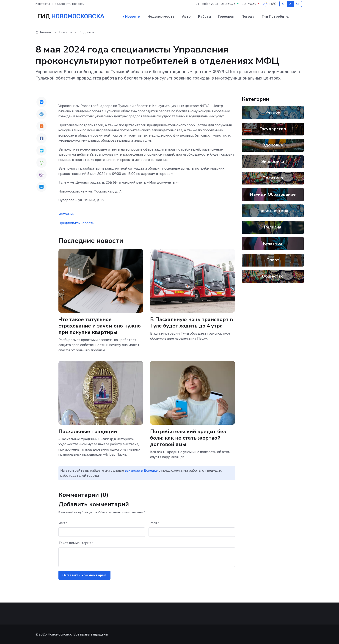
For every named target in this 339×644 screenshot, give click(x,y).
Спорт (273, 259)
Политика (273, 178)
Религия (273, 227)
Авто (186, 16)
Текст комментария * (76, 542)
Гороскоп (226, 16)
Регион (273, 112)
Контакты (43, 4)
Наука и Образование (273, 194)
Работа (204, 16)
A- (283, 4)
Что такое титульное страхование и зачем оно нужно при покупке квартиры (100, 325)
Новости (133, 16)
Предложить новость (68, 4)
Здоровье (87, 32)
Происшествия (273, 210)
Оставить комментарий (84, 575)
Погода (248, 16)
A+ (298, 4)
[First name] (102, 532)
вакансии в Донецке (141, 470)
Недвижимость (161, 16)
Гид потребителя (277, 16)
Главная (44, 32)
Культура (273, 243)
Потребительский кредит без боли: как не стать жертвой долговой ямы (188, 437)
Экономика (273, 161)
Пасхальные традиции (88, 431)
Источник (66, 214)
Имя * (63, 523)
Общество (273, 276)
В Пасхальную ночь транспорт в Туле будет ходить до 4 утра (192, 322)
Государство (273, 128)
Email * (154, 523)
